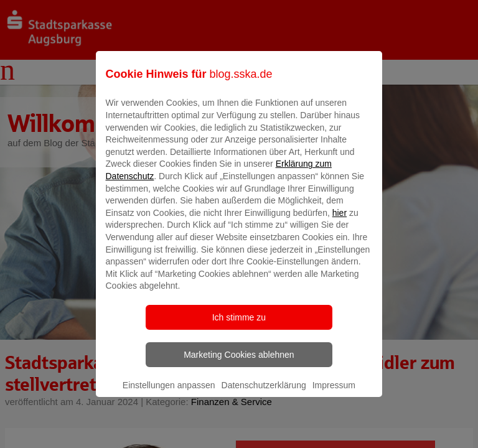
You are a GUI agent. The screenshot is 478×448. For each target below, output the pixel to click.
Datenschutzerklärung (264, 394)
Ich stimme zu (239, 326)
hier (340, 222)
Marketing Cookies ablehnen (239, 363)
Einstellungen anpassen (169, 394)
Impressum (334, 394)
